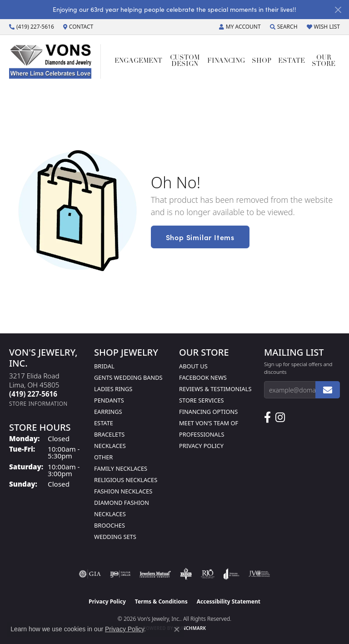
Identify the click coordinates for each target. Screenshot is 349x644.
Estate (292, 61)
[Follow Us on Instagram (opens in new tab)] (280, 418)
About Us (193, 366)
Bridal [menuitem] (104, 366)
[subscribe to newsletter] (328, 390)
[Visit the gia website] (90, 574)
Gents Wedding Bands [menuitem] (128, 377)
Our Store (324, 61)
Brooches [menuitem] (110, 525)
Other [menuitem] (103, 457)
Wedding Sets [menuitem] (115, 537)
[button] (240, 27)
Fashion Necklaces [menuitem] (123, 491)
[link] (32, 27)
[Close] (338, 10)
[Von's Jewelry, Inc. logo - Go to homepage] (55, 61)
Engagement (138, 61)
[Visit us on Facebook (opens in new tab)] (267, 418)
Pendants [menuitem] (109, 400)
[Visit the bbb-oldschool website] (186, 574)
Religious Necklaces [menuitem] (126, 480)
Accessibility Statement (229, 601)
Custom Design (185, 61)
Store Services (202, 400)
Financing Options (208, 412)
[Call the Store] (33, 394)
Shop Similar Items (200, 237)
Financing (226, 61)
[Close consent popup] (177, 629)
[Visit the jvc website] (259, 574)
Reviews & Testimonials (215, 389)
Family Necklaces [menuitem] (121, 468)
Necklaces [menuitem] (110, 446)
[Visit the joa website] (232, 574)
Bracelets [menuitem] (109, 434)
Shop (262, 61)
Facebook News (203, 377)
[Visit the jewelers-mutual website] (155, 574)
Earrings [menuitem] (108, 412)
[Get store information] (38, 404)
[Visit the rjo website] (208, 574)
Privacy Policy (201, 446)
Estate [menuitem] (104, 423)
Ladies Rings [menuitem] (113, 389)
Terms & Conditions (161, 601)
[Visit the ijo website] (120, 574)
